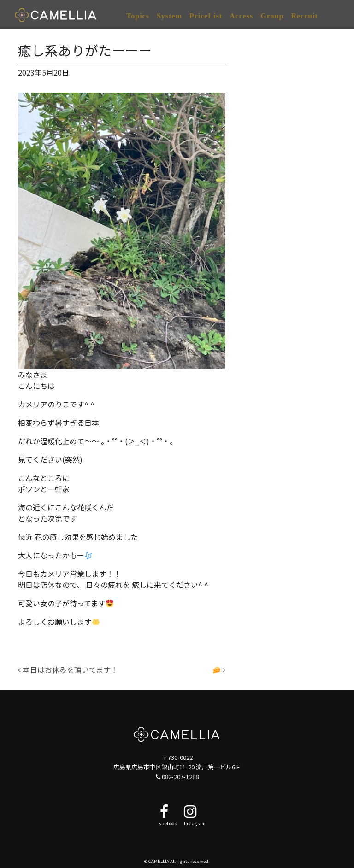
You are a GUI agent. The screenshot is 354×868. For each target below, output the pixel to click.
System (169, 16)
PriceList (206, 16)
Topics (138, 16)
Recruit (304, 16)
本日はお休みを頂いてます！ (68, 669)
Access (241, 16)
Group (272, 16)
